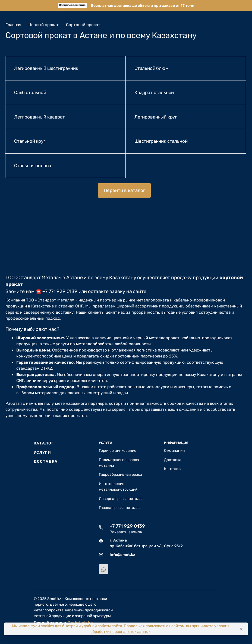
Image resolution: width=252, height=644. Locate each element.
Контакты (173, 469)
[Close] (241, 629)
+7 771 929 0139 (127, 526)
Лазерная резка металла (121, 499)
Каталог (44, 443)
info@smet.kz (122, 555)
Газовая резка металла (120, 508)
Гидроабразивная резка (120, 474)
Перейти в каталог (124, 190)
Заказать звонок (126, 532)
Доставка (46, 461)
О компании (174, 450)
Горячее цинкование (118, 450)
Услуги (42, 452)
